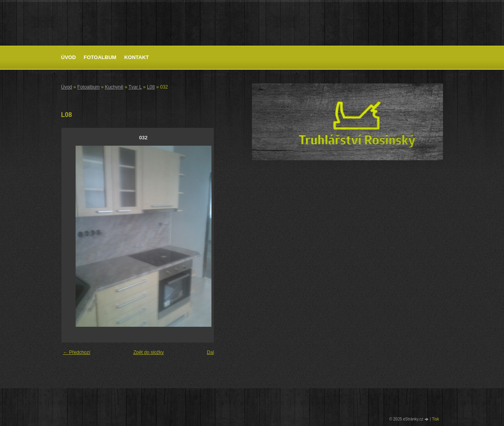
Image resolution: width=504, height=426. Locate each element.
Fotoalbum (100, 57)
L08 (151, 87)
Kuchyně (114, 87)
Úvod (69, 57)
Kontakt (136, 57)
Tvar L (135, 87)
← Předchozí (77, 352)
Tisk (435, 419)
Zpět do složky (149, 352)
